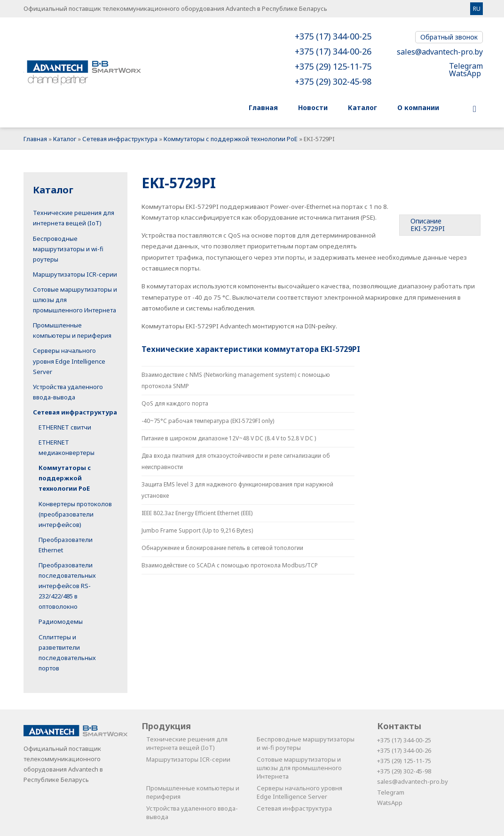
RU (477, 9)
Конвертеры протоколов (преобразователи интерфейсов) (75, 514)
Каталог (65, 139)
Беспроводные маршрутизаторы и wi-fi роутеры (68, 249)
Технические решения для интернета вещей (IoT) (187, 743)
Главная (35, 139)
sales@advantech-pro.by (440, 52)
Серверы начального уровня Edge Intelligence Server (69, 361)
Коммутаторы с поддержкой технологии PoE (231, 139)
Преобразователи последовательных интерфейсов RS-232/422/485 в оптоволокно (67, 586)
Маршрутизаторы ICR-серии (75, 274)
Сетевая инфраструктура (120, 139)
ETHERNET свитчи (65, 427)
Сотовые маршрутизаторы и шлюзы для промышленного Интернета (299, 768)
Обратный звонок (449, 37)
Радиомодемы (61, 621)
